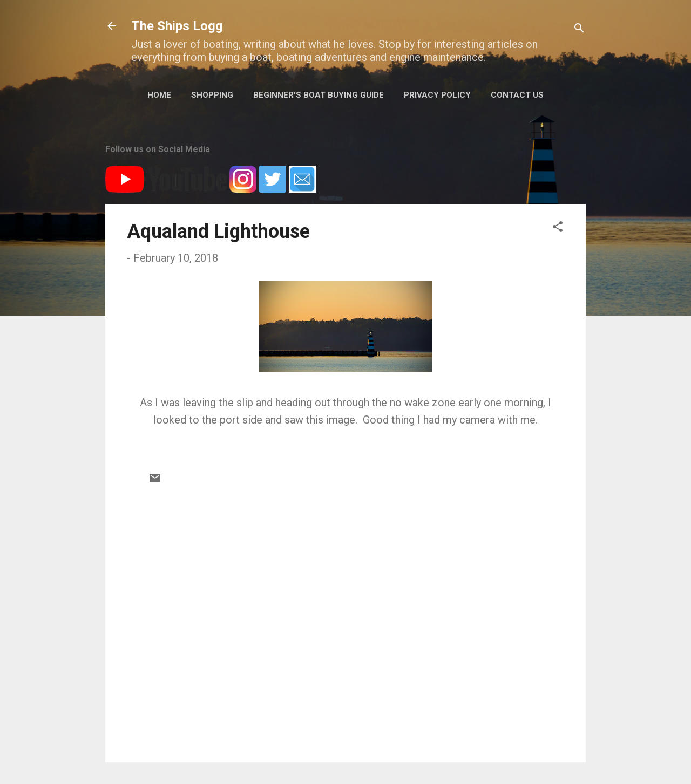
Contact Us (517, 95)
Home (159, 95)
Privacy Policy (437, 95)
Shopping (212, 95)
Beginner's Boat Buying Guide (319, 95)
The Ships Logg (177, 26)
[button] (558, 228)
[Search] (579, 29)
